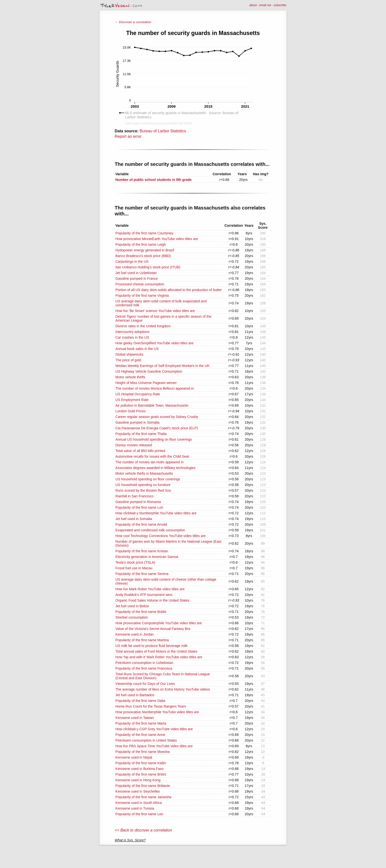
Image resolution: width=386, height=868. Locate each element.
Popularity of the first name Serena (142, 574)
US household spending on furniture (143, 485)
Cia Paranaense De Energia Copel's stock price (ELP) (157, 428)
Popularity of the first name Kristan (142, 551)
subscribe (280, 5)
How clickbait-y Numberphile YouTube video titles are (156, 513)
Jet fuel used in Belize (132, 606)
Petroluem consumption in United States (146, 740)
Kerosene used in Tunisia (135, 808)
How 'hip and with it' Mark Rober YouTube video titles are (159, 657)
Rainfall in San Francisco (135, 496)
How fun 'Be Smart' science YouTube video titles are (155, 311)
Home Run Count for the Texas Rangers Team (151, 706)
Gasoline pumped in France (137, 278)
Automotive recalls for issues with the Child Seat (152, 456)
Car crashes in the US (132, 337)
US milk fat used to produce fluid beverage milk (152, 646)
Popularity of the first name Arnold (141, 524)
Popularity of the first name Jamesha (143, 797)
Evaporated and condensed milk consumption (150, 530)
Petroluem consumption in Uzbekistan (144, 663)
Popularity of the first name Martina (142, 640)
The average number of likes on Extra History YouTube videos (163, 689)
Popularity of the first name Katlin (141, 763)
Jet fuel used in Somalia (134, 519)
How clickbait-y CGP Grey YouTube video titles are (154, 729)
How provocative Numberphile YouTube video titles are (157, 712)
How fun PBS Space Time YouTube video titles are (154, 746)
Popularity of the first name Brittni (141, 774)
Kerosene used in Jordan (135, 634)
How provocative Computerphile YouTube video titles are (159, 623)
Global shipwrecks (129, 354)
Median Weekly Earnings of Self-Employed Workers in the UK (162, 366)
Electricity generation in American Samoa (147, 557)
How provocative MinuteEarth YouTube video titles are (157, 239)
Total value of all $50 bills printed (140, 451)
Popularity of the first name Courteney (144, 233)
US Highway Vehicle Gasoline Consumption (149, 371)
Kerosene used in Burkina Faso (139, 769)
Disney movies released (134, 445)
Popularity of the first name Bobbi (141, 612)
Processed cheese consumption (140, 284)
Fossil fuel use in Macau (134, 568)
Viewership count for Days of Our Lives (145, 684)
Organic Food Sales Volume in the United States (152, 600)
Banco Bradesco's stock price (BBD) (143, 256)
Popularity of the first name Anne (140, 735)
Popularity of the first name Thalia (141, 434)
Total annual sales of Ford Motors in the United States (156, 651)
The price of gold (128, 360)
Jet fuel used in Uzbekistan (136, 273)
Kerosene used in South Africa (139, 803)
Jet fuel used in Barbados (135, 695)
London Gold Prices (131, 411)
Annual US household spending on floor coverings (154, 439)
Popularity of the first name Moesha (143, 752)
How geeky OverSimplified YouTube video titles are (154, 343)
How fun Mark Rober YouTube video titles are (150, 589)
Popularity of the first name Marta (141, 723)
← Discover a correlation (133, 22)
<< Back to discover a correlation (143, 830)
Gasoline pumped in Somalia (137, 422)
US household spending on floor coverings (148, 479)
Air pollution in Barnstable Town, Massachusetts (152, 405)
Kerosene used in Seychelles (138, 791)
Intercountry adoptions (133, 332)
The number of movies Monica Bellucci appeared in (155, 388)
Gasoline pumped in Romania (138, 502)
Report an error (128, 136)
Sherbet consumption (132, 617)
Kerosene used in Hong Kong (138, 780)
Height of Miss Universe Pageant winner (146, 383)
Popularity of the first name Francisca (144, 668)
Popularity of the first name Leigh (141, 244)
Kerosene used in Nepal (134, 757)
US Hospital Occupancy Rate (138, 394)
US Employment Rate (132, 400)
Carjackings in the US (132, 261)
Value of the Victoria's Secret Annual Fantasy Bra (153, 629)
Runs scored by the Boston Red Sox (143, 490)
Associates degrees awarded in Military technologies (155, 468)
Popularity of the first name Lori (139, 507)
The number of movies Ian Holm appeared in (150, 462)
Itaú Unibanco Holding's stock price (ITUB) (148, 267)
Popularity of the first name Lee (139, 814)
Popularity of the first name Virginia (142, 295)
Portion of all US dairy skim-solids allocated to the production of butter (169, 290)
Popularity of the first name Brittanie (143, 786)
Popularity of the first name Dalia (140, 701)
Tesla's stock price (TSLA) (135, 562)
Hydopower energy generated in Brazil (145, 250)
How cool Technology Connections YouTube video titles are (161, 536)
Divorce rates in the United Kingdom (143, 326)
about (253, 5)
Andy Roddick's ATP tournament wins (144, 595)
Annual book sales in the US (137, 349)
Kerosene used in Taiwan (135, 718)
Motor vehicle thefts (130, 377)
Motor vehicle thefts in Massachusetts (144, 473)
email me (265, 5)
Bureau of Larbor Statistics (163, 131)
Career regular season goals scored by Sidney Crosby (157, 417)
